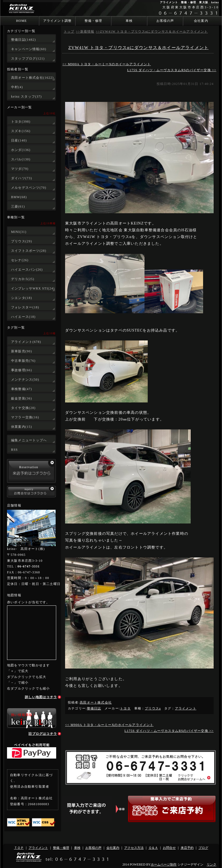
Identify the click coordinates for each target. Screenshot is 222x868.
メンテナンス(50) (25, 380)
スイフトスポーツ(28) (29, 251)
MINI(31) (19, 232)
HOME (21, 21)
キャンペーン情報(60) (29, 49)
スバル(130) (21, 159)
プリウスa (153, 708)
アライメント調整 (58, 21)
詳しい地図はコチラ (41, 697)
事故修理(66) (22, 370)
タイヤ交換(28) (23, 408)
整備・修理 (93, 21)
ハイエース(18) (23, 317)
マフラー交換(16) (25, 417)
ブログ (203, 848)
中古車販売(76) (23, 361)
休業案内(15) (22, 427)
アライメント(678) (26, 342)
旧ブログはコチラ (43, 734)
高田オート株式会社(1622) (32, 78)
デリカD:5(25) (23, 279)
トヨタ (125, 708)
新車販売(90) (22, 351)
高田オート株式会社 (96, 702)
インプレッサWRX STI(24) (33, 288)
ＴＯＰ (19, 848)
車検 (129, 21)
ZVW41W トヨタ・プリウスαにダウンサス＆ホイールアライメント (154, 32)
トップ (69, 32)
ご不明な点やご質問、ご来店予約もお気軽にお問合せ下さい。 (156, 757)
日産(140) (19, 140)
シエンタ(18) (22, 298)
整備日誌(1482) (23, 40)
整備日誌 (94, 708)
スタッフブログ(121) (28, 58)
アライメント (186, 708)
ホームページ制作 (164, 864)
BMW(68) (19, 197)
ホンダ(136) (21, 150)
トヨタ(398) (21, 122)
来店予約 (187, 848)
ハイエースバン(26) (27, 270)
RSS (14, 450)
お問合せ (169, 848)
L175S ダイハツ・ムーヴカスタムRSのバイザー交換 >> (172, 70)
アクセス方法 (134, 848)
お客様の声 (165, 21)
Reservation (29, 467)
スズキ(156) (21, 131)
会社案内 (201, 21)
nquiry (29, 489)
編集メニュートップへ (29, 440)
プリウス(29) (22, 241)
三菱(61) (18, 206)
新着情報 (87, 32)
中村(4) (17, 87)
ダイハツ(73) (22, 178)
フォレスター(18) (25, 307)
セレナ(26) (20, 260)
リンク (211, 864)
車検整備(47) (22, 389)
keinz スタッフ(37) (26, 97)
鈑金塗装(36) (22, 398)
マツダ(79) (20, 169)
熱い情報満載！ (23, 715)
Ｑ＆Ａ (153, 848)
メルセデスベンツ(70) (29, 188)
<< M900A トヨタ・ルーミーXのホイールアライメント (107, 64)
